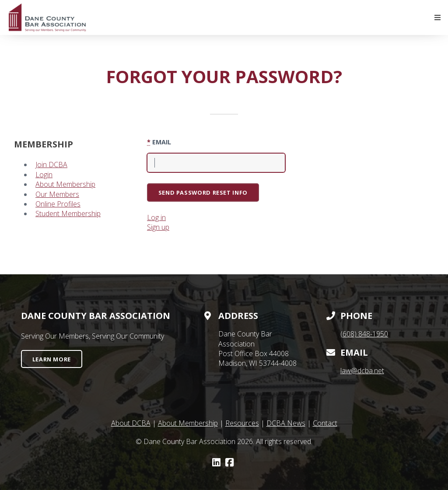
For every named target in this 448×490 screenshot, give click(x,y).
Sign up (158, 227)
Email (159, 142)
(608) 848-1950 (364, 334)
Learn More (52, 359)
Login (44, 175)
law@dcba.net (362, 371)
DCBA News (286, 423)
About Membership (65, 184)
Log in (156, 217)
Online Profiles (58, 204)
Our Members (57, 194)
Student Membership (68, 213)
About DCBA (131, 423)
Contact (325, 423)
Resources (242, 423)
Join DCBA (51, 164)
